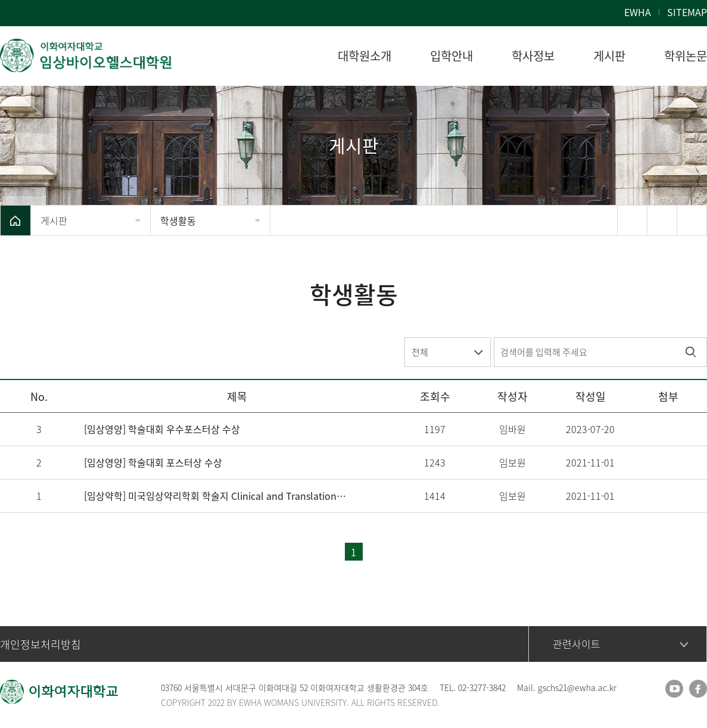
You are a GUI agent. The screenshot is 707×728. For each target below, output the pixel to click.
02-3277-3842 (482, 687)
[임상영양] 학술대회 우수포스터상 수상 (162, 429)
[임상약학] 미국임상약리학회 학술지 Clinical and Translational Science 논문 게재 (216, 496)
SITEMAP (687, 12)
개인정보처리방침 (41, 644)
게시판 (54, 220)
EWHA (638, 12)
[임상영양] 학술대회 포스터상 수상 (153, 462)
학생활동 (178, 220)
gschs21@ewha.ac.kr (577, 687)
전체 (420, 352)
